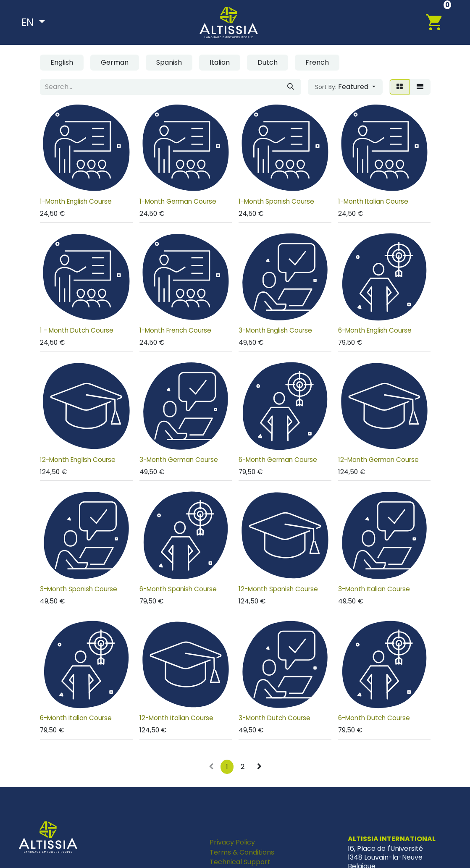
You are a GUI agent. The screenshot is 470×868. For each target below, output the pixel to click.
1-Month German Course (177, 201)
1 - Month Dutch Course (77, 330)
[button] (345, 87)
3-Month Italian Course (374, 589)
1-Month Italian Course (373, 201)
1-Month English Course (76, 201)
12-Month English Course (78, 460)
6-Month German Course (278, 460)
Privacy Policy (232, 842)
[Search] (291, 87)
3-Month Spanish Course (79, 589)
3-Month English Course (275, 330)
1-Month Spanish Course (276, 201)
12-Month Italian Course (176, 718)
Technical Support (240, 862)
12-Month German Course (378, 460)
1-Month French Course (175, 330)
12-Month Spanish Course (278, 589)
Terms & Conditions (242, 852)
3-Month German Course (178, 460)
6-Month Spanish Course (178, 589)
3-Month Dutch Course (274, 718)
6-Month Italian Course (76, 718)
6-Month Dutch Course (374, 718)
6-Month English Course (374, 330)
